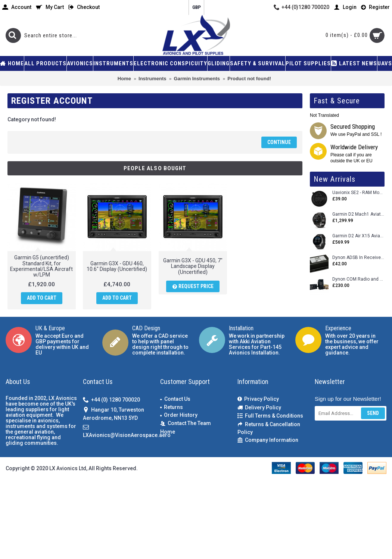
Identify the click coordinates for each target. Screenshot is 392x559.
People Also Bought (155, 168)
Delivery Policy (259, 408)
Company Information (268, 440)
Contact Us (175, 399)
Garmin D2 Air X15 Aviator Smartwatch (358, 236)
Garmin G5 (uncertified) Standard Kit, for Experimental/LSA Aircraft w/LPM (41, 266)
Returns (172, 407)
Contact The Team (186, 423)
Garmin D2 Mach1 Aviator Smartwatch (358, 214)
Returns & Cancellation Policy (269, 428)
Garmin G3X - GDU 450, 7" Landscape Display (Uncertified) (187, 266)
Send (373, 413)
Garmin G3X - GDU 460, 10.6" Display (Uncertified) (114, 266)
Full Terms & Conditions (270, 416)
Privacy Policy (258, 399)
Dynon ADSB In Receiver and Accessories (358, 258)
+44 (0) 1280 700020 (111, 400)
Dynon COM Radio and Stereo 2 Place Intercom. (358, 279)
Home (168, 432)
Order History (179, 415)
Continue (279, 142)
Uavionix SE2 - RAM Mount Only (358, 193)
